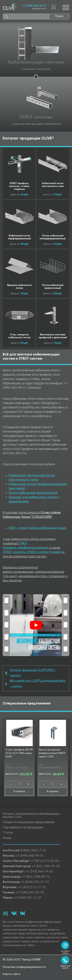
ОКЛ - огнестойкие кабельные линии (37, 528)
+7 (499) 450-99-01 (34, 6)
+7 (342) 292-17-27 (28, 898)
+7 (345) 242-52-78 (30, 893)
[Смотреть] (36, 625)
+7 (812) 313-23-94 (45, 861)
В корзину (19, 792)
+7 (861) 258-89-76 (36, 877)
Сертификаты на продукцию (23, 828)
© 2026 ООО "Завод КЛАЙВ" (22, 960)
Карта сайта (12, 974)
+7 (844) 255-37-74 (35, 882)
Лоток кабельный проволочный (33, 493)
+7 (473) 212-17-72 (32, 888)
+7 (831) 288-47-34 (46, 866)
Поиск (59, 16)
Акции (7, 838)
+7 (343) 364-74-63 (39, 872)
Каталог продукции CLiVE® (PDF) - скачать (30, 673)
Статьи (8, 833)
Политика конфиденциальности (24, 967)
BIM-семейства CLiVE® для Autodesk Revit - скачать (35, 684)
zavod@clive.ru (39, 9)
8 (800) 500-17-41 (34, 851)
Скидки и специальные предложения (29, 822)
